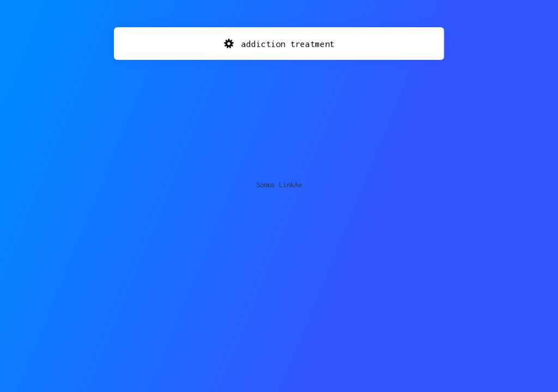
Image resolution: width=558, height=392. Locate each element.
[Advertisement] (279, 112)
